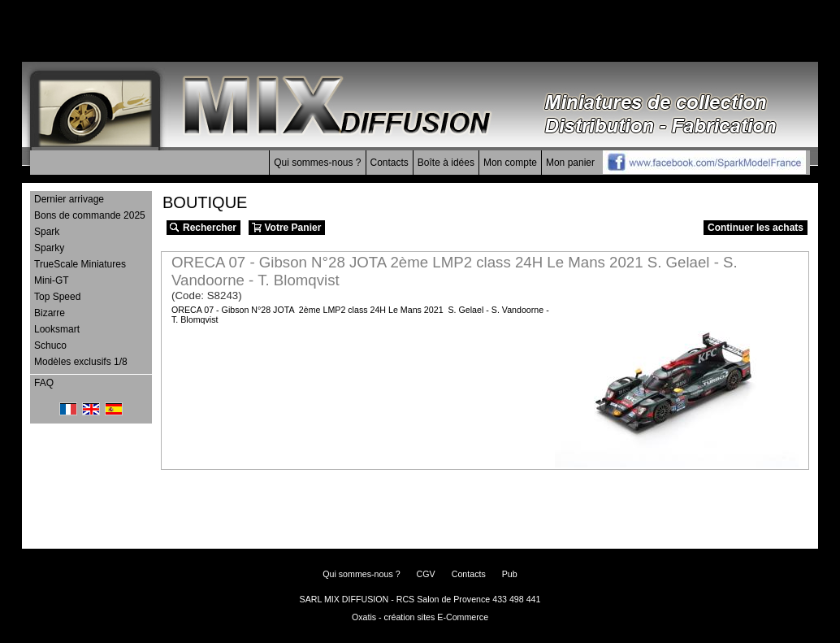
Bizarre (50, 313)
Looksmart (57, 329)
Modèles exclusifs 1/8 (81, 362)
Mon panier (570, 163)
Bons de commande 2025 (90, 215)
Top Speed (57, 297)
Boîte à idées (446, 163)
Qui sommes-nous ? (317, 163)
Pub (510, 574)
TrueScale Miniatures (80, 264)
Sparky (49, 248)
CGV (426, 574)
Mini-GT (52, 280)
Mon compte (510, 163)
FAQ (44, 383)
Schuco (50, 345)
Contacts (390, 163)
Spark (47, 232)
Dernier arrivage (69, 199)
